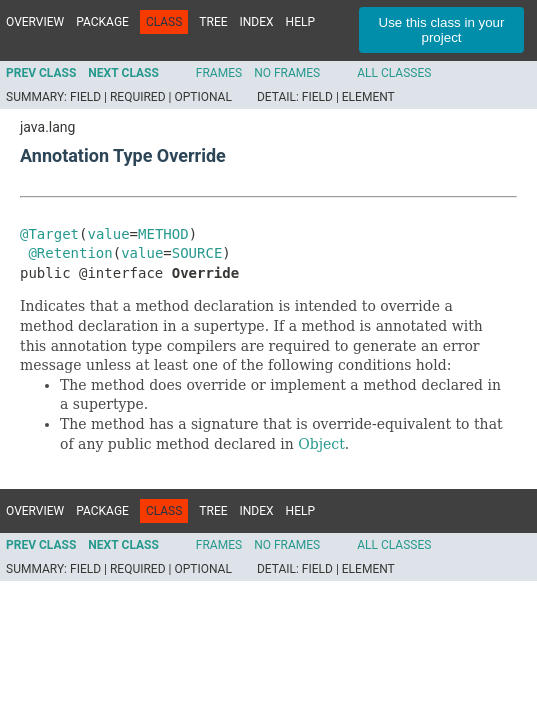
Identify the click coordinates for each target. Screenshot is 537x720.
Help (300, 22)
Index (257, 22)
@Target (49, 234)
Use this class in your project (442, 30)
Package (102, 22)
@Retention (70, 253)
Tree (213, 22)
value (108, 234)
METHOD (163, 234)
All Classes (394, 73)
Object (321, 444)
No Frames (287, 73)
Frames (219, 73)
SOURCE (197, 253)
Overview (35, 22)
